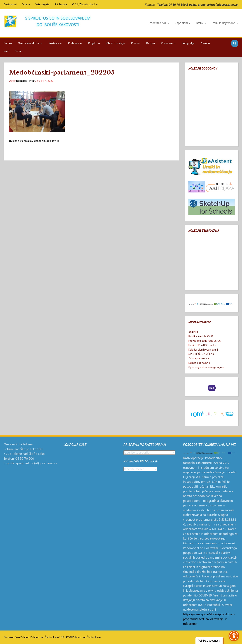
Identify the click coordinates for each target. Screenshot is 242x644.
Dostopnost (10, 4)
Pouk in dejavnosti (224, 23)
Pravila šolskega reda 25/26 (205, 341)
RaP (6, 51)
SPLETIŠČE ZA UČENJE (202, 354)
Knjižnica (54, 43)
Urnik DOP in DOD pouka (202, 345)
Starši (200, 23)
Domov (8, 43)
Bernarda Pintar (25, 81)
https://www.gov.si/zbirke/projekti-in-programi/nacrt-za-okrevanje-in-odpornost (209, 619)
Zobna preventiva (199, 358)
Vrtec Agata (42, 4)
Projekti (93, 43)
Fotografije (188, 43)
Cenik (18, 51)
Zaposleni (181, 23)
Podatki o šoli (158, 23)
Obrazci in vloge (116, 43)
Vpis (25, 4)
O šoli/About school (84, 4)
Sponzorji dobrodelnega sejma (206, 367)
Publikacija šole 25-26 (201, 336)
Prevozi (136, 43)
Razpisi (151, 43)
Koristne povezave (199, 363)
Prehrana (74, 43)
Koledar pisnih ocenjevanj (203, 350)
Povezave (167, 43)
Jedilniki (193, 332)
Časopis (205, 43)
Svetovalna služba (29, 43)
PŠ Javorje (61, 4)
